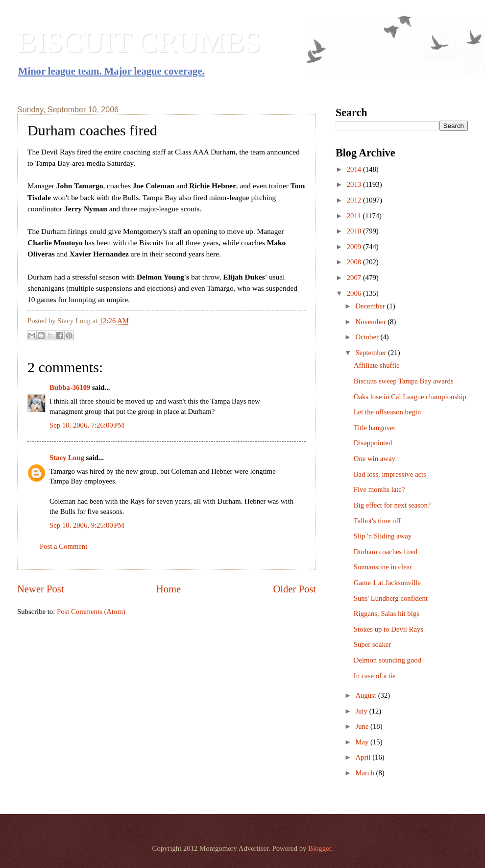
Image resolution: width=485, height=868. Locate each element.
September (372, 353)
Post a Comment (63, 546)
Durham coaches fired (386, 552)
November (371, 322)
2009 (355, 247)
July (362, 711)
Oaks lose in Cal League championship (410, 397)
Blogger (320, 848)
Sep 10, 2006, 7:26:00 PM (87, 425)
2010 (355, 231)
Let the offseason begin (387, 412)
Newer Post (41, 589)
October (368, 337)
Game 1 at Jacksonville (387, 583)
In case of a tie (375, 676)
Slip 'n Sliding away (383, 536)
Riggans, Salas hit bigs (387, 613)
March (365, 773)
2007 (355, 278)
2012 (355, 200)
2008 (355, 262)
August (366, 695)
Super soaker (372, 644)
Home (169, 589)
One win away (375, 459)
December (371, 306)
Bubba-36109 (70, 387)
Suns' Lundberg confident (391, 598)
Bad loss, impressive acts (390, 474)
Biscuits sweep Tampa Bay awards (404, 381)
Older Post (294, 589)
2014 (355, 169)
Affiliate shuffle (377, 365)
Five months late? (379, 489)
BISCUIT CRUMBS (139, 42)
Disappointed (373, 443)
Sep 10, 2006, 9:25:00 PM (87, 525)
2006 (355, 293)
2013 (355, 184)
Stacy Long (67, 458)
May (363, 742)
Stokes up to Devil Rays (388, 629)
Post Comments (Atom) (91, 612)
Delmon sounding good (388, 660)
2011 (355, 216)
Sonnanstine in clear (383, 567)
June (363, 726)
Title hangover (375, 428)
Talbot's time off (377, 521)
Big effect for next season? (392, 505)
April (364, 757)
